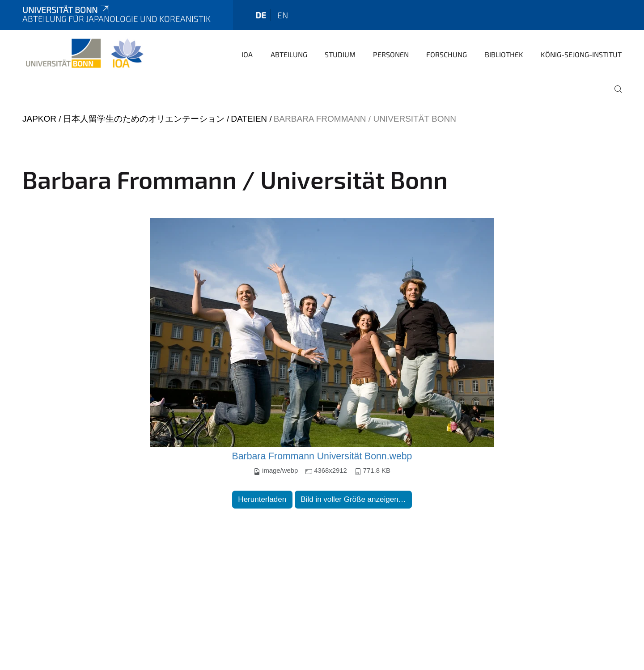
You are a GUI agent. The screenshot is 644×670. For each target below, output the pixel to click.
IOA (247, 54)
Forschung (447, 54)
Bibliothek (504, 54)
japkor (39, 119)
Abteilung (289, 54)
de (261, 15)
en (283, 15)
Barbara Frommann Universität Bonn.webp (322, 456)
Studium (340, 54)
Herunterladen (262, 499)
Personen (391, 54)
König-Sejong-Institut (581, 54)
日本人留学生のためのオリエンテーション (144, 119)
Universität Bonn (67, 10)
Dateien (249, 119)
